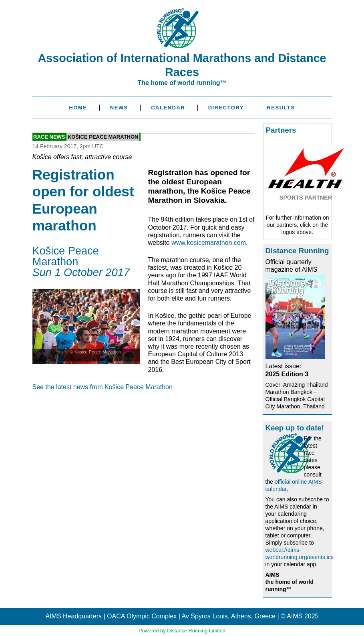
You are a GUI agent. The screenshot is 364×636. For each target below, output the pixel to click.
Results (281, 108)
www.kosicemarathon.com (209, 243)
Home (78, 108)
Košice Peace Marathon (103, 137)
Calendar (168, 108)
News (119, 108)
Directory (226, 108)
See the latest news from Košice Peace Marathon (103, 387)
